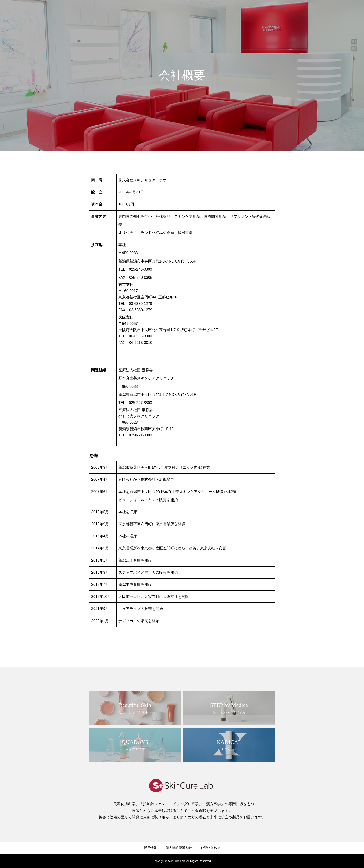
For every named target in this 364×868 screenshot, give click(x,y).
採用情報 (321, 12)
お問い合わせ (345, 12)
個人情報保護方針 (179, 848)
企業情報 (257, 12)
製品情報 (299, 12)
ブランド (278, 12)
